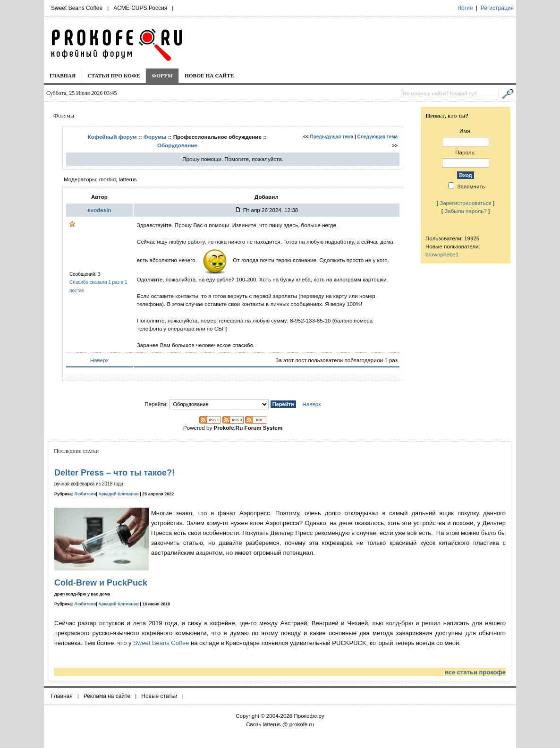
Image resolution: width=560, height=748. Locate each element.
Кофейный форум (112, 137)
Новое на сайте (209, 76)
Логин (465, 8)
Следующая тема (378, 137)
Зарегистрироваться (466, 203)
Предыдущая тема (332, 137)
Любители (85, 494)
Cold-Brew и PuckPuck (101, 583)
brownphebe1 (442, 254)
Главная (63, 76)
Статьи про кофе (114, 76)
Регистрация (497, 8)
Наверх (99, 360)
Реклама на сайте (107, 696)
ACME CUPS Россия (140, 8)
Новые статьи (159, 696)
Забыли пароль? (466, 211)
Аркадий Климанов (119, 494)
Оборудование (177, 145)
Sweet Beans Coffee (77, 8)
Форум (162, 76)
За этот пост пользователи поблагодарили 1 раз (336, 360)
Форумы (155, 137)
